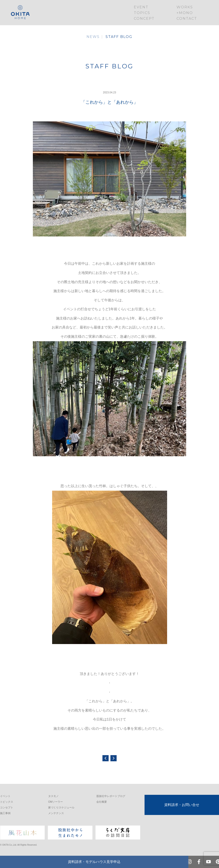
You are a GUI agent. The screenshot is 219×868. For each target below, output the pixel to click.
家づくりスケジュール (61, 808)
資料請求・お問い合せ (182, 805)
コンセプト (7, 808)
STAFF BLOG (119, 37)
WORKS (185, 7)
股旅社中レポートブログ (111, 796)
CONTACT (187, 19)
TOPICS (142, 13)
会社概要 (102, 802)
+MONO (185, 13)
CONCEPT (144, 19)
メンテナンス (56, 813)
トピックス (7, 802)
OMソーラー (56, 802)
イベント (5, 796)
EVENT (141, 7)
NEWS (93, 37)
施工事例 (5, 813)
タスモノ (53, 796)
